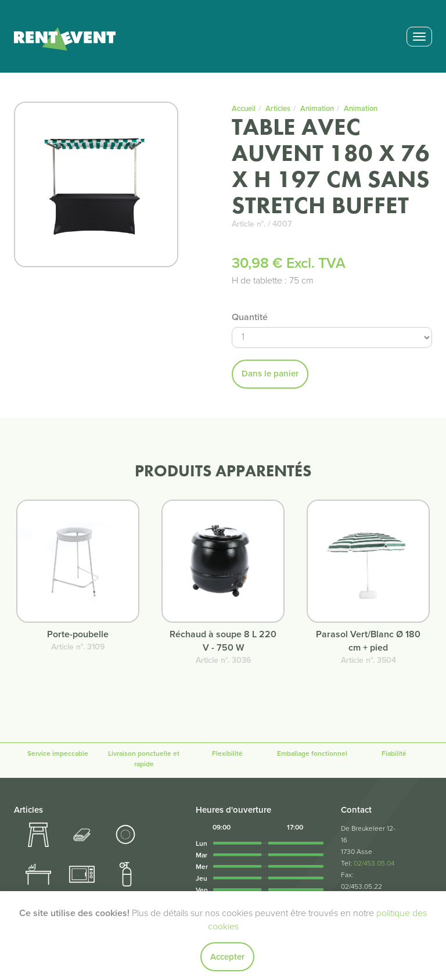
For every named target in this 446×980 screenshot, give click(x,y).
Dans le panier (270, 374)
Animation (317, 109)
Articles (278, 109)
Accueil (244, 109)
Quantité (250, 317)
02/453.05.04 (374, 863)
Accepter (227, 957)
